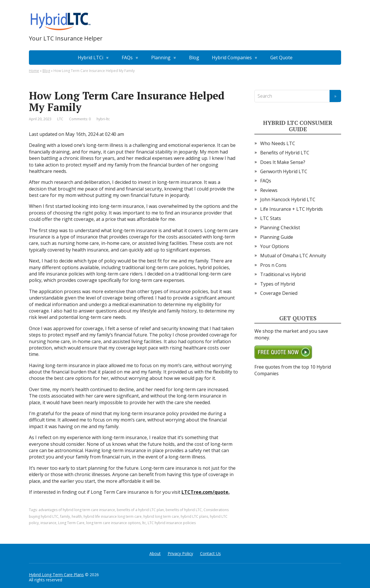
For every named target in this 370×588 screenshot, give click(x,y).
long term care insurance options (113, 523)
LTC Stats (271, 218)
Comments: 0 (80, 119)
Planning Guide (277, 237)
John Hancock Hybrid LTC (288, 199)
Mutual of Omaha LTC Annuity (293, 256)
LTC (60, 119)
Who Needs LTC (278, 143)
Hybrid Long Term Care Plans (56, 575)
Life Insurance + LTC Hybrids (292, 209)
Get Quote (281, 58)
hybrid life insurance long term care (113, 516)
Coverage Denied (279, 293)
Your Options (275, 246)
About (155, 553)
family (65, 516)
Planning (161, 58)
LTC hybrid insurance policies (172, 523)
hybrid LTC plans (194, 516)
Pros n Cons (273, 265)
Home (34, 71)
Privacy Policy (180, 553)
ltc (144, 523)
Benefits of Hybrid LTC (285, 153)
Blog (194, 58)
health (77, 516)
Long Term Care (71, 523)
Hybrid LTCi (90, 58)
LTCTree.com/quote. (206, 492)
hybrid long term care (161, 516)
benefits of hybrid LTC (184, 510)
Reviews (269, 190)
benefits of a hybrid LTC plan (140, 510)
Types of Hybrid (277, 284)
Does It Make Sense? (283, 162)
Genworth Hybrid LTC (284, 171)
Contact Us (210, 553)
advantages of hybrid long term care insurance (77, 510)
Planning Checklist (280, 228)
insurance (48, 523)
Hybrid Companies (232, 58)
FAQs (127, 58)
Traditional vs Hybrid (283, 274)
